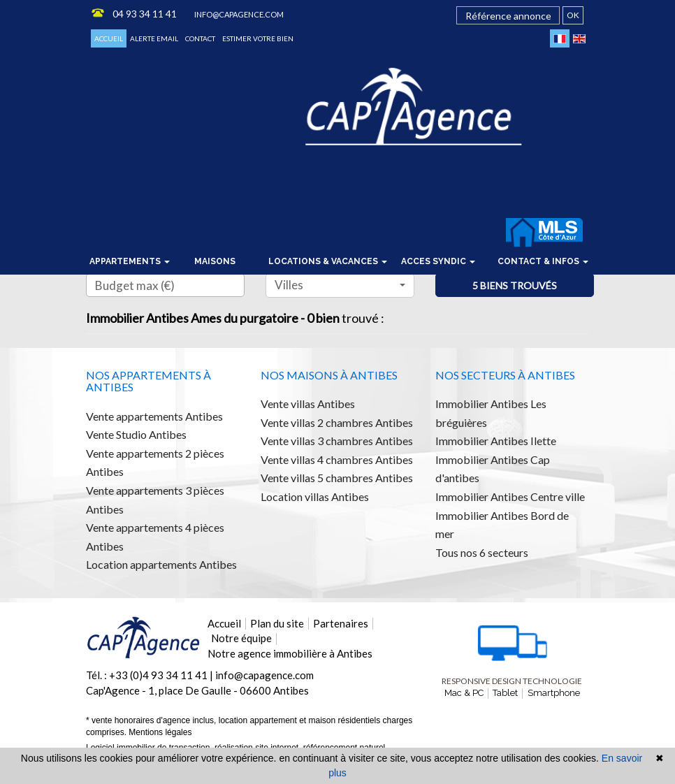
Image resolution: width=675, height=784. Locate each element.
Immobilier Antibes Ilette (496, 441)
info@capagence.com (239, 14)
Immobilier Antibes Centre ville (510, 496)
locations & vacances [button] (328, 261)
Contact (200, 38)
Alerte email (154, 38)
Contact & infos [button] (543, 261)
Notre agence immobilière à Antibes (290, 653)
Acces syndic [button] (438, 261)
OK (573, 15)
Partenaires (341, 623)
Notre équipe (241, 638)
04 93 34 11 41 (145, 14)
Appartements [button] (130, 261)
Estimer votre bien (258, 38)
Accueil (109, 38)
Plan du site (277, 623)
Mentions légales (160, 732)
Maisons (215, 261)
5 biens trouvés (515, 285)
